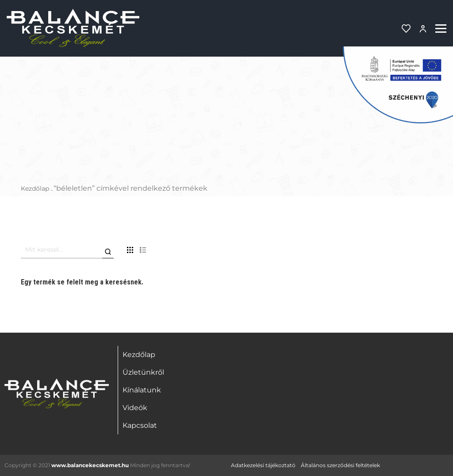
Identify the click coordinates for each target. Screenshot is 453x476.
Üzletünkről (143, 372)
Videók (135, 408)
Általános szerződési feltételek (340, 465)
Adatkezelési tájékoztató (263, 465)
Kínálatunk (142, 390)
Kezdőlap (35, 188)
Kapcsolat (140, 425)
